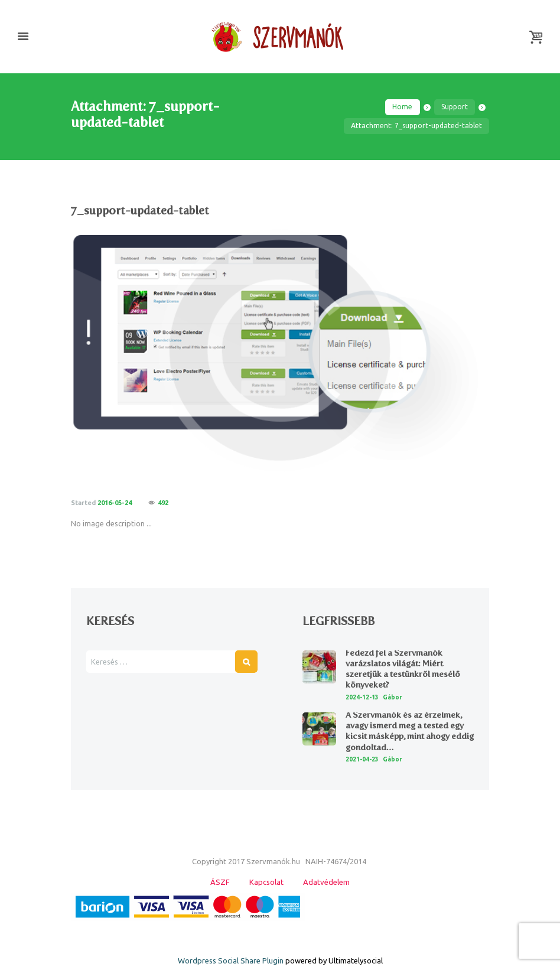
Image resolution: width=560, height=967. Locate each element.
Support (455, 107)
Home (402, 107)
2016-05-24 (115, 503)
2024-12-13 (362, 697)
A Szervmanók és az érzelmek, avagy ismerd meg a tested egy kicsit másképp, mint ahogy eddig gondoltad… (410, 731)
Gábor (393, 697)
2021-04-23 (362, 759)
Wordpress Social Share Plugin (232, 961)
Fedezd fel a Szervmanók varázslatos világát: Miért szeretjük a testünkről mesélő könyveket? (403, 669)
